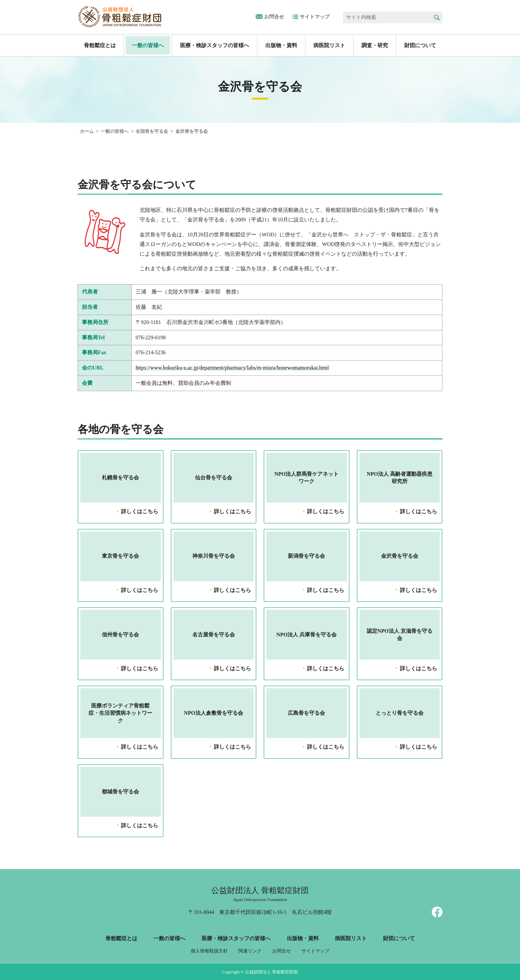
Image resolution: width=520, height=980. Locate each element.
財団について (420, 45)
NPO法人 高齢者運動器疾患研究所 (400, 478)
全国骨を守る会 (152, 131)
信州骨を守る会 (120, 635)
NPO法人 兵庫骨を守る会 (306, 635)
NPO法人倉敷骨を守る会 (214, 713)
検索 (437, 17)
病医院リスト (329, 45)
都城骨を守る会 (120, 792)
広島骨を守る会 (306, 713)
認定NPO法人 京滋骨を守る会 (400, 635)
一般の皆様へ (148, 45)
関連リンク (250, 951)
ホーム (87, 131)
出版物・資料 (281, 45)
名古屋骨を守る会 (214, 635)
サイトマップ (315, 17)
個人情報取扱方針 (209, 951)
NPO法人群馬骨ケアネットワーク (306, 478)
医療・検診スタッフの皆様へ (215, 45)
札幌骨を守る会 (120, 478)
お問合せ (274, 17)
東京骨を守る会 (120, 556)
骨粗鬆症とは (100, 45)
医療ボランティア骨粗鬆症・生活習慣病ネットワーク (120, 713)
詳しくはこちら (140, 511)
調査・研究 (375, 45)
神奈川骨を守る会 (214, 556)
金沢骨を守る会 (400, 556)
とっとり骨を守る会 (400, 713)
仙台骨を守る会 (214, 478)
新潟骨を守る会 (306, 556)
